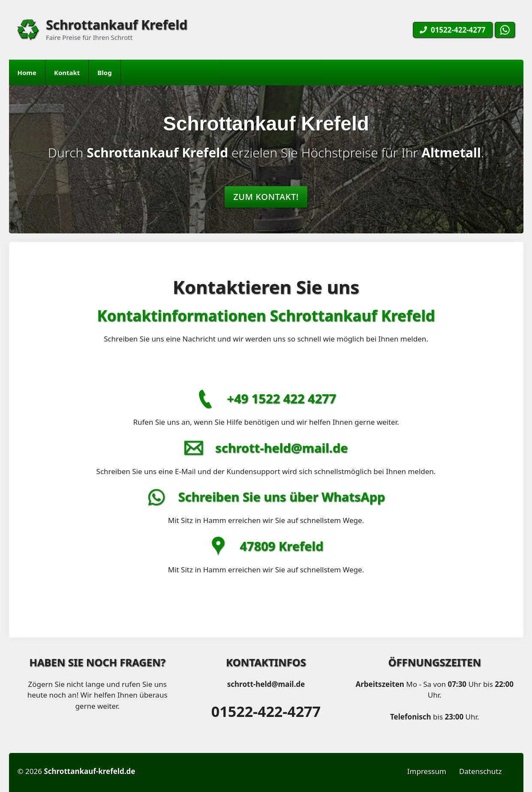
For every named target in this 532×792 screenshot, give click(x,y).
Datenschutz (481, 771)
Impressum (427, 771)
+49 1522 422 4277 (281, 398)
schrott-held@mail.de (281, 448)
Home (27, 73)
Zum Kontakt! (266, 197)
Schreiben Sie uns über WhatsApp (281, 497)
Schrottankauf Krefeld (117, 25)
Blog (104, 73)
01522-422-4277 (266, 711)
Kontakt (67, 73)
